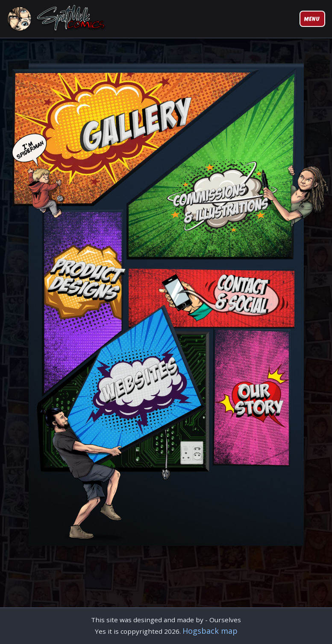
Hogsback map (210, 631)
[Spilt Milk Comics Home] (58, 19)
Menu (312, 18)
